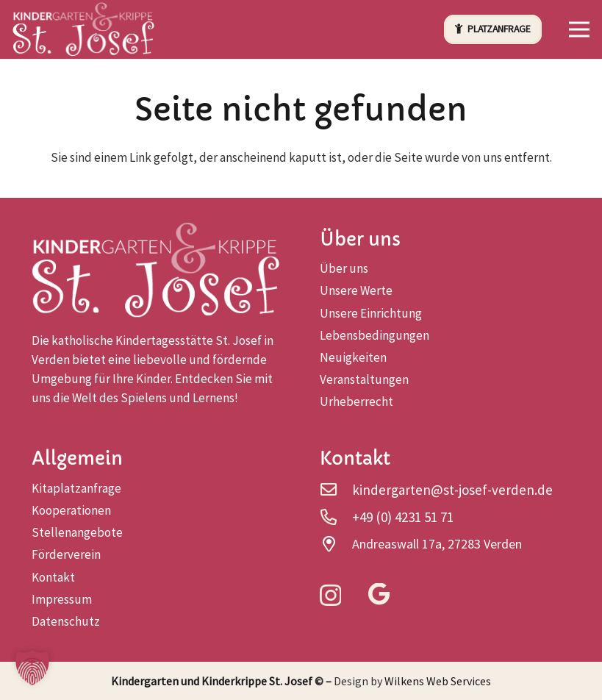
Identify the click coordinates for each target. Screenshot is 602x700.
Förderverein (66, 554)
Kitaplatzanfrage (76, 488)
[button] (579, 29)
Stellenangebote (77, 532)
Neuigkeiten (353, 357)
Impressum (62, 599)
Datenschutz (66, 621)
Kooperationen (71, 510)
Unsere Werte (356, 290)
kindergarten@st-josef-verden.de (452, 490)
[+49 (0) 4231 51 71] (336, 517)
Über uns (344, 268)
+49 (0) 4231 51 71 (403, 517)
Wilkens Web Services (438, 681)
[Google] (379, 594)
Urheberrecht (356, 401)
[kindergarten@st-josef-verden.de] (336, 490)
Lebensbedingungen (375, 335)
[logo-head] (84, 30)
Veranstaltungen (364, 379)
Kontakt (53, 577)
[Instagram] (330, 596)
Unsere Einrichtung (371, 313)
